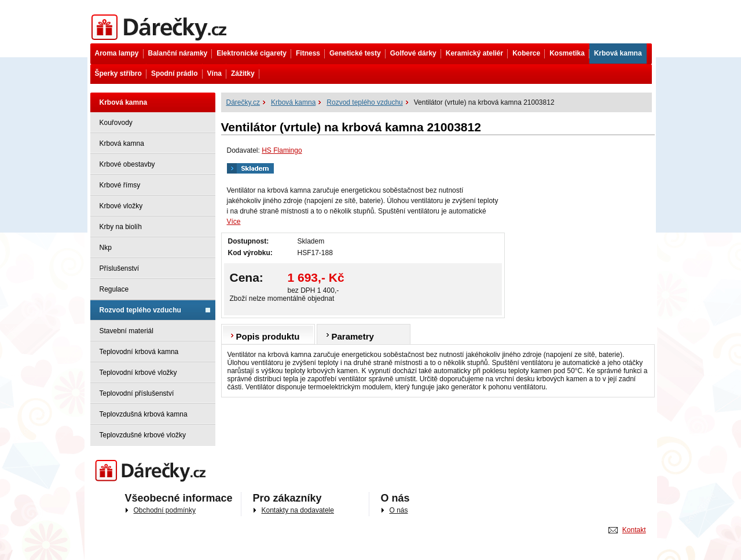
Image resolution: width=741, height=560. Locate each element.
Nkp (106, 248)
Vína (214, 73)
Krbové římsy (120, 185)
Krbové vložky (121, 206)
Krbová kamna (618, 53)
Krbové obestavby (127, 164)
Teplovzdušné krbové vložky (143, 435)
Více (234, 222)
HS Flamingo (282, 150)
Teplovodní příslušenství (137, 393)
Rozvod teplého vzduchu (140, 310)
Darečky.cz (153, 471)
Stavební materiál (126, 331)
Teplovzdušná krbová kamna (144, 414)
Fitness (308, 53)
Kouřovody (116, 123)
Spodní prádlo (175, 73)
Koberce (526, 53)
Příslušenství (120, 268)
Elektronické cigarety (252, 53)
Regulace (114, 289)
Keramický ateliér (474, 53)
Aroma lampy (117, 53)
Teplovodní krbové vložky (138, 373)
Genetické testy (355, 53)
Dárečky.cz (161, 27)
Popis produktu (268, 336)
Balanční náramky (178, 53)
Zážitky (243, 73)
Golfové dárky (413, 53)
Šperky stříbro (118, 73)
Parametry (353, 336)
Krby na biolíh (121, 227)
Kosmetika (567, 53)
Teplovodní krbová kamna (139, 352)
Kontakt (634, 530)
